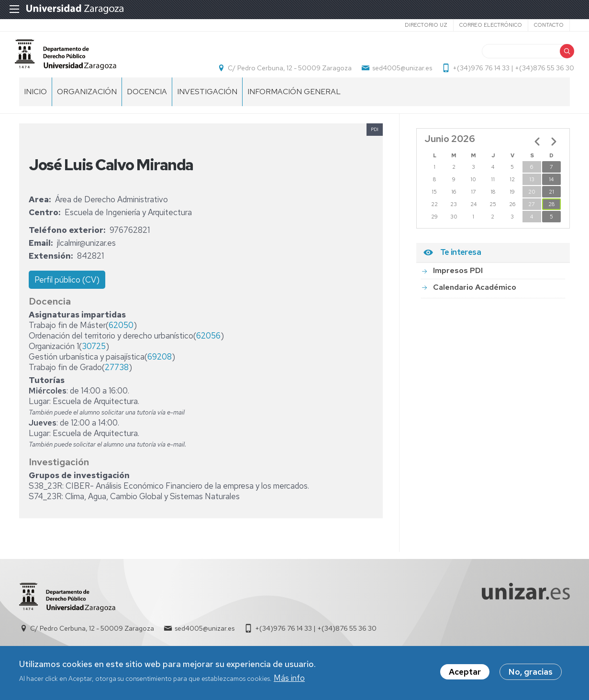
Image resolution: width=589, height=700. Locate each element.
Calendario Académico (475, 301)
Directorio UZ (426, 25)
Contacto (549, 25)
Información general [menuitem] (294, 105)
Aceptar (465, 674)
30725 (94, 360)
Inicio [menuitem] (35, 105)
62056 (208, 350)
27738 (117, 381)
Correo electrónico (491, 25)
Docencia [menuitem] (147, 105)
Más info (289, 680)
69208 (160, 371)
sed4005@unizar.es (398, 75)
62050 (121, 339)
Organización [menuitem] (87, 105)
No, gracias (531, 674)
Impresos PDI (458, 284)
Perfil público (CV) (67, 294)
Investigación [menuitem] (207, 105)
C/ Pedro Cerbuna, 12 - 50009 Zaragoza (285, 75)
